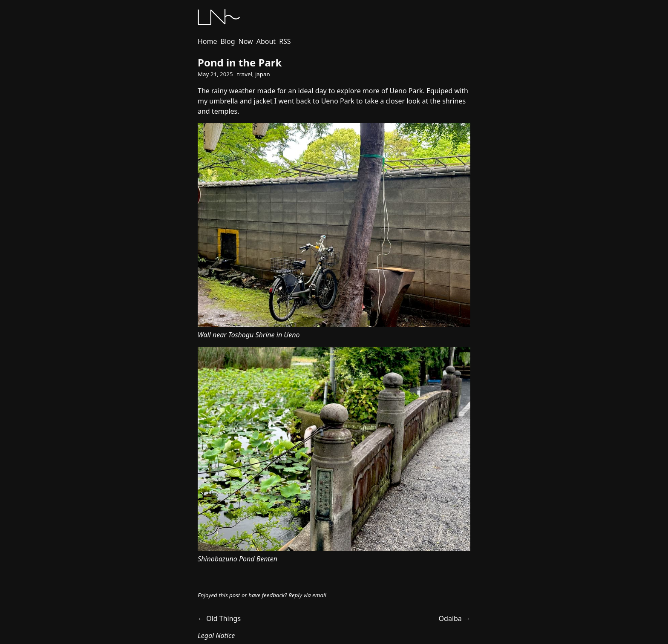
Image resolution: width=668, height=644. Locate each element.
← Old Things (219, 618)
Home (207, 41)
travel (245, 74)
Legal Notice (216, 635)
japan (263, 74)
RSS (285, 41)
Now (246, 41)
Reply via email (307, 595)
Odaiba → (455, 618)
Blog (228, 41)
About (266, 41)
